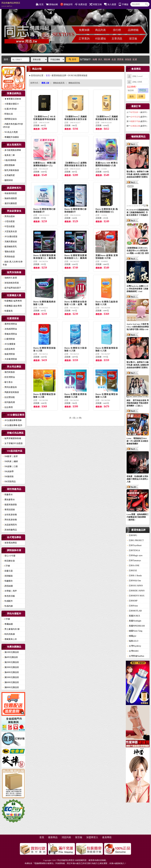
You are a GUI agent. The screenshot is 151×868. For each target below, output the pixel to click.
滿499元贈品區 (10, 657)
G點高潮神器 (9, 160)
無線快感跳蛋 (10, 198)
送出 (132, 96)
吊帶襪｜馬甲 (10, 591)
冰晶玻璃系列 (10, 525)
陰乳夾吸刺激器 (11, 170)
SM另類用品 (9, 482)
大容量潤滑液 (10, 359)
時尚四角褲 (9, 634)
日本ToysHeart (134, 545)
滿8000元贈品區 (11, 687)
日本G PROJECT (135, 540)
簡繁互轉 (96, 4)
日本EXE (132, 571)
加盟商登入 (92, 837)
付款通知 (101, 39)
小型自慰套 (9, 221)
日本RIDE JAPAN (136, 591)
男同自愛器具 (10, 387)
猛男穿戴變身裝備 (12, 438)
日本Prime (132, 606)
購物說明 (66, 4)
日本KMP (132, 601)
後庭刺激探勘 (10, 505)
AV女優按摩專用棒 (12, 420)
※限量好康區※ (11, 104)
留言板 (133, 39)
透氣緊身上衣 (10, 639)
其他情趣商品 (10, 530)
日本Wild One (134, 581)
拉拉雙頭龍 (9, 397)
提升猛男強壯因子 (12, 288)
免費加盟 (81, 4)
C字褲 (6, 566)
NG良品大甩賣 (10, 132)
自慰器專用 (9, 349)
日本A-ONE (133, 566)
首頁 (40, 4)
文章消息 (117, 39)
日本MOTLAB (134, 611)
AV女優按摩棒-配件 (13, 425)
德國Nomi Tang (135, 631)
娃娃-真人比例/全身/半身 (13, 263)
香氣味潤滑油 (10, 334)
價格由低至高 (59, 83)
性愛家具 (8, 311)
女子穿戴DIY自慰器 (13, 443)
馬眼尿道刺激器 (11, 392)
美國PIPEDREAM (136, 626)
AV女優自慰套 (10, 237)
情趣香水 (8, 495)
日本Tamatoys (134, 561)
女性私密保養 (10, 515)
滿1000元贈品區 (11, 652)
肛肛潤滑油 (9, 377)
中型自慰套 (9, 226)
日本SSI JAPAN (135, 586)
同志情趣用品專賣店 (11, 4)
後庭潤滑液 (9, 354)
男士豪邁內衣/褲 (11, 629)
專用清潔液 (9, 510)
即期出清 (8, 114)
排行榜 (117, 30)
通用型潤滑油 (10, 324)
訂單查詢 (84, 39)
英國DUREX (134, 616)
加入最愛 (110, 4)
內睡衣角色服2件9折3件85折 (13, 126)
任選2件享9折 (10, 109)
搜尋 (73, 59)
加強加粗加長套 (11, 283)
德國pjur (132, 636)
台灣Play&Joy (134, 646)
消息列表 (66, 837)
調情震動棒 (9, 165)
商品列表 (101, 30)
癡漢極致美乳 (10, 247)
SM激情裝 (8, 477)
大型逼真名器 (10, 231)
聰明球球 (8, 180)
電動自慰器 (9, 252)
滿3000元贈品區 (11, 667)
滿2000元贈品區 (11, 662)
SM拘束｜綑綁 (10, 461)
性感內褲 (8, 606)
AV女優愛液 (9, 344)
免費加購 (84, 30)
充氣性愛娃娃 (10, 242)
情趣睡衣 (8, 581)
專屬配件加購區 (11, 137)
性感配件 (8, 601)
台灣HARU (133, 651)
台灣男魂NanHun (136, 656)
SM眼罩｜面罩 (10, 456)
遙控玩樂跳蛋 (10, 203)
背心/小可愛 (9, 556)
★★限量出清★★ (12, 99)
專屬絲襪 (8, 624)
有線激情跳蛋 (10, 193)
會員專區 (107, 837)
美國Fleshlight (134, 621)
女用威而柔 (9, 175)
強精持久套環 (10, 278)
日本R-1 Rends (134, 576)
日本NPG (132, 535)
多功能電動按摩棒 (12, 150)
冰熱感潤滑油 (10, 329)
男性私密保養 (10, 520)
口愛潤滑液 (9, 339)
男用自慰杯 (9, 216)
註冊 (141, 96)
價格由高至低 (74, 83)
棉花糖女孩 (9, 561)
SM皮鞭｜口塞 (10, 466)
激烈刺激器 (9, 372)
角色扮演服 (9, 596)
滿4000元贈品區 (11, 672)
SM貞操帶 (8, 471)
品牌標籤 (133, 30)
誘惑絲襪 (8, 586)
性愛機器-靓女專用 (12, 306)
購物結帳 (52, 4)
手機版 (123, 4)
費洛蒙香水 (9, 500)
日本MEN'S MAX (136, 596)
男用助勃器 (9, 257)
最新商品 (53, 837)
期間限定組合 (10, 119)
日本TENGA (133, 550)
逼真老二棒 (9, 155)
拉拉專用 (8, 407)
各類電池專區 (10, 543)
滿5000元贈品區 (11, 677)
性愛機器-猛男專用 (12, 301)
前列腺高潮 (9, 402)
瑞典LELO (133, 641)
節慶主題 (8, 571)
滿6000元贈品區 (11, 682)
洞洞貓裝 (8, 576)
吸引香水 (8, 382)
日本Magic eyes (135, 555)
